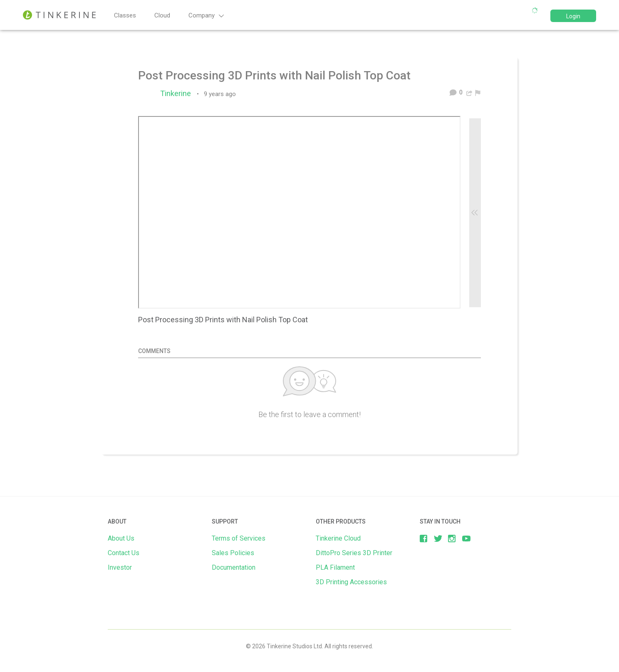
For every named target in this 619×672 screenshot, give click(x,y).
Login (573, 16)
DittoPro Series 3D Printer (354, 553)
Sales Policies (233, 553)
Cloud (162, 15)
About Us (121, 538)
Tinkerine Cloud (338, 538)
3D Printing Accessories (351, 582)
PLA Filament (335, 567)
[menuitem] (478, 92)
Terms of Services (239, 538)
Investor (120, 567)
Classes (125, 15)
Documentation (234, 567)
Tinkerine (178, 94)
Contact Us (124, 553)
